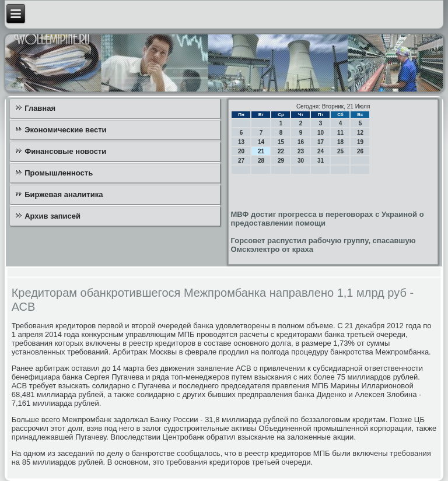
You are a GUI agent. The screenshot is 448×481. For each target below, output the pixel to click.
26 (360, 151)
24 (321, 151)
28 (261, 161)
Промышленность (59, 173)
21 (261, 151)
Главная (40, 108)
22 (281, 151)
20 (241, 151)
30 (301, 161)
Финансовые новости (65, 151)
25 (340, 151)
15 (281, 142)
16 (301, 142)
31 (321, 161)
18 (340, 142)
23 (301, 151)
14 (261, 142)
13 (241, 142)
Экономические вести (65, 130)
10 (321, 133)
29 (281, 161)
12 (360, 133)
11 (340, 133)
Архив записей (52, 216)
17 (321, 142)
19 (360, 142)
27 (241, 161)
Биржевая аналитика (64, 194)
